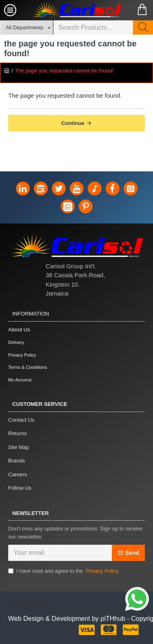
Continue (73, 123)
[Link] (137, 600)
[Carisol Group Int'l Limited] (77, 10)
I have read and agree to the (64, 571)
